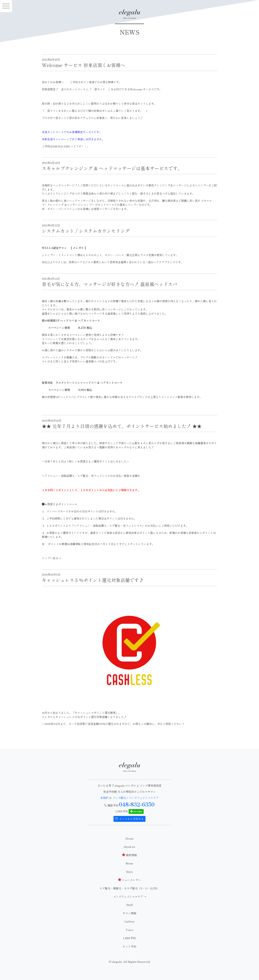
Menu (129, 863)
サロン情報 (129, 913)
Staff (129, 905)
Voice (129, 930)
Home (129, 838)
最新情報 (129, 855)
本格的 (105, 798)
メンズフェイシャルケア (144, 798)
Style (129, 872)
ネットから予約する (129, 819)
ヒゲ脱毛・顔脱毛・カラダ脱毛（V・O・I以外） (129, 888)
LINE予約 (129, 938)
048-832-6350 (137, 804)
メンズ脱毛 (119, 798)
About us (129, 847)
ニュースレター (129, 880)
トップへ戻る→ (51, 558)
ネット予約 (129, 946)
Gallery (129, 921)
